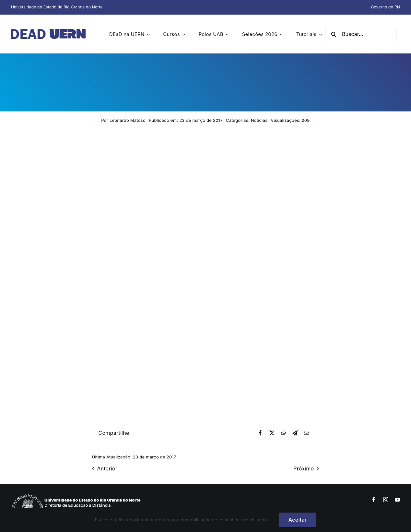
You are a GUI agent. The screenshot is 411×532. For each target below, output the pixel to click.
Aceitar (298, 520)
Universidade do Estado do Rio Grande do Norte (57, 7)
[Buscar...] (361, 34)
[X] (272, 433)
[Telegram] (295, 433)
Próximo (304, 468)
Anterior (107, 468)
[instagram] (386, 500)
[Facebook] (260, 433)
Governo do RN (385, 7)
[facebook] (374, 500)
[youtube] (397, 500)
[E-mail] (307, 433)
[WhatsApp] (284, 433)
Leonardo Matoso (128, 120)
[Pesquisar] (334, 34)
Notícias (259, 120)
